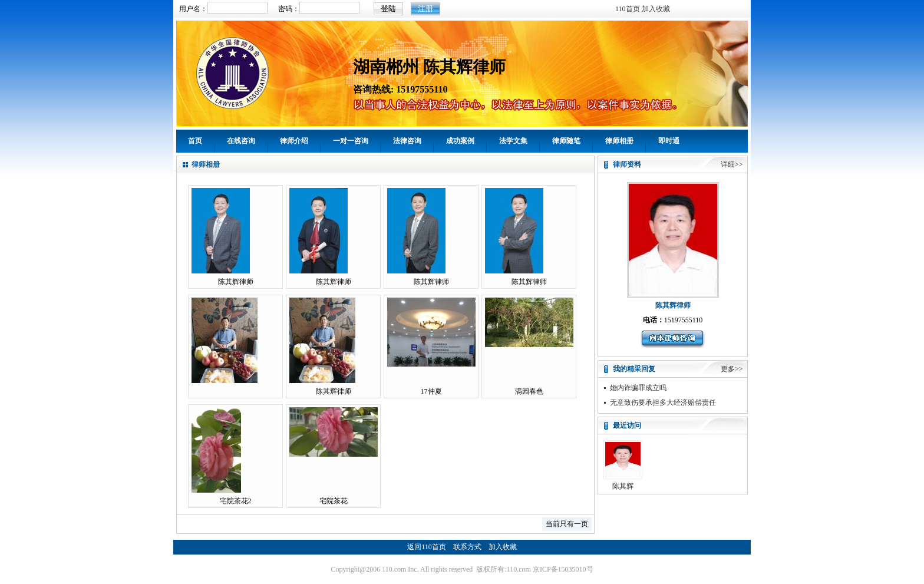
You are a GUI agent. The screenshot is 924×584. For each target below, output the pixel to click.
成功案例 (460, 141)
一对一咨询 (351, 141)
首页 (195, 141)
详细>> (732, 164)
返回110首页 (427, 547)
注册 (425, 9)
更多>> (732, 369)
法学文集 (513, 141)
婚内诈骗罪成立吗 (638, 388)
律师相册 (619, 141)
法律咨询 (407, 141)
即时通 (669, 141)
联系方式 (467, 547)
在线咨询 (241, 141)
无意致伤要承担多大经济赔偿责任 (663, 402)
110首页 (628, 9)
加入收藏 (656, 9)
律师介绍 (294, 141)
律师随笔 (566, 141)
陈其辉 (623, 486)
